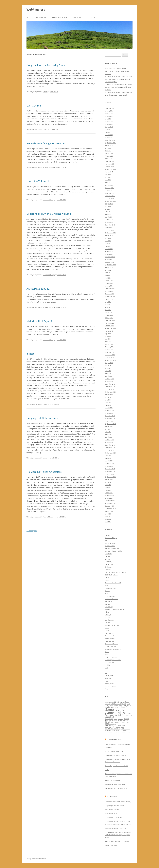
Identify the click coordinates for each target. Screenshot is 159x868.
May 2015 (108, 180)
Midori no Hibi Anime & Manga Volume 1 (50, 214)
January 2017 (109, 137)
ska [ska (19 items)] (122, 727)
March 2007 (109, 437)
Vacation (108, 678)
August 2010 (109, 331)
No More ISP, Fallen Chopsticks (44, 472)
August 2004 (109, 511)
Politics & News (110, 639)
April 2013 (108, 246)
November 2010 (110, 323)
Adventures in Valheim (112, 780)
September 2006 (110, 453)
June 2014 (108, 209)
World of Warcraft (111, 686)
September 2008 (110, 392)
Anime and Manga (49, 167)
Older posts (32, 531)
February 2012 (110, 283)
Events (107, 586)
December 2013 (110, 225)
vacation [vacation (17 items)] (123, 732)
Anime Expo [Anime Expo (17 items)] (124, 702)
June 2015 (108, 177)
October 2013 (109, 230)
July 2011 (108, 302)
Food (107, 593)
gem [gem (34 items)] (129, 713)
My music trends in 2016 (118, 68)
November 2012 (110, 259)
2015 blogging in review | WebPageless (118, 76)
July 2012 (108, 270)
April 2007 (108, 434)
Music (107, 628)
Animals (107, 535)
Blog (28, 17)
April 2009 (108, 373)
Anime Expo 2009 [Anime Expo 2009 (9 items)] (110, 704)
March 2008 (109, 408)
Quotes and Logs (110, 646)
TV (106, 670)
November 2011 (110, 291)
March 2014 (109, 217)
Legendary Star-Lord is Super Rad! (116, 95)
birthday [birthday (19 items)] (108, 705)
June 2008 (108, 400)
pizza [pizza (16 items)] (127, 722)
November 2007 (110, 418)
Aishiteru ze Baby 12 (38, 289)
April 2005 (108, 490)
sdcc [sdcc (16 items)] (119, 727)
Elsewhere (92, 17)
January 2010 (109, 350)
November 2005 (110, 472)
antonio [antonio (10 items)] (117, 704)
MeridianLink (109, 620)
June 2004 (108, 517)
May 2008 (108, 403)
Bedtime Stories (110, 546)
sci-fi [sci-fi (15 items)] (123, 725)
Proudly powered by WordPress (36, 859)
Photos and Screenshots (113, 636)
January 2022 (109, 111)
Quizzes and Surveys (112, 644)
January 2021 (109, 114)
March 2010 (109, 344)
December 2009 (110, 352)
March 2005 (109, 493)
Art (106, 540)
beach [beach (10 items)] (128, 704)
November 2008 (110, 387)
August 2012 (109, 267)
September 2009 (110, 360)
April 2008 (108, 405)
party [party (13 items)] (123, 722)
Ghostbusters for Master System (116, 755)
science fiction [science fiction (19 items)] (111, 727)
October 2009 (109, 357)
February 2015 (110, 188)
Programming (109, 641)
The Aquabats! (110, 662)
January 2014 (109, 222)
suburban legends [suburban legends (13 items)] (111, 730)
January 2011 (109, 318)
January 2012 (109, 286)
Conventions (109, 564)
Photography (109, 633)
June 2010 (108, 336)
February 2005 (110, 495)
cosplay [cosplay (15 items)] (108, 707)
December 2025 (110, 108)
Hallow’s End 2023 (111, 845)
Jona (106, 68)
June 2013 (108, 241)
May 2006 (108, 456)
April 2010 (108, 342)
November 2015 (110, 164)
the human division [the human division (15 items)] (112, 732)
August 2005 (109, 479)
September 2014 (110, 201)
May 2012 (108, 275)
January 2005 (109, 498)
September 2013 (110, 233)
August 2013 (109, 236)
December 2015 (110, 161)
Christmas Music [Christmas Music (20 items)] (119, 705)
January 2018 (109, 124)
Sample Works (78, 17)
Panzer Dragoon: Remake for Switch (117, 766)
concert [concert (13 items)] (129, 705)
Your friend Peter (41, 17)
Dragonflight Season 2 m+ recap (115, 828)
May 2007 (108, 432)
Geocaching (109, 607)
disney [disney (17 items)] (123, 707)
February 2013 (110, 251)
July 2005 (108, 482)
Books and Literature (112, 548)
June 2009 (108, 368)
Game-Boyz (109, 601)
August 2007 (109, 426)
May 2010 (108, 339)
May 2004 (108, 519)
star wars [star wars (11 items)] (127, 729)
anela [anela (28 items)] (117, 702)
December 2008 (110, 384)
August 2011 (109, 299)
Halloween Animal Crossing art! (115, 784)
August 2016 (109, 145)
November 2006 (110, 448)
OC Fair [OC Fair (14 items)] (108, 722)
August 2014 (109, 204)
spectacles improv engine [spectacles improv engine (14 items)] (114, 729)
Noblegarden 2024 (111, 814)
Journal (45, 129)
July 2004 (108, 514)
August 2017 (109, 127)
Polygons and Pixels (114, 739)
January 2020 (109, 116)
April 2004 (108, 522)
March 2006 (109, 461)
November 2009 (110, 355)
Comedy (108, 556)
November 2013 (110, 228)
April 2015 (108, 183)
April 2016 (108, 151)
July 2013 (108, 238)
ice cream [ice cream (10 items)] (121, 719)
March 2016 (109, 153)
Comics (107, 559)
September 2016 (110, 143)
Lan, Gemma (34, 106)
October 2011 (109, 294)
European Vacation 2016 (113, 583)
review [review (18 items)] (107, 724)
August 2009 (109, 363)
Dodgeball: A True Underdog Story (46, 65)
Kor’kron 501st (112, 796)
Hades (107, 770)
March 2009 (109, 376)
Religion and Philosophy (113, 649)
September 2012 (110, 265)
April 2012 (108, 278)
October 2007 (109, 421)
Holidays (108, 615)
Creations (108, 570)
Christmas (108, 554)
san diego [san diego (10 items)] (113, 724)
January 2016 (109, 159)
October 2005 (109, 474)
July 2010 (108, 334)
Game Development (111, 599)
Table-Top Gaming (111, 657)
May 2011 (108, 307)
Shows (107, 652)
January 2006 (109, 466)
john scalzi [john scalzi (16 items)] (109, 720)
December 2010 (110, 320)
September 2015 (110, 169)
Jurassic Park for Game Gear (114, 751)
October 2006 (109, 450)
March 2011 (109, 312)
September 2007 (110, 424)
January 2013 (109, 254)
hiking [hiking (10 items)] (116, 719)
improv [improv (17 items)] (126, 719)
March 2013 (109, 249)
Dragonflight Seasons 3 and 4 (114, 806)
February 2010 (110, 347)
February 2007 (110, 440)
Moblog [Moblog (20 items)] (121, 720)
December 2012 (110, 257)
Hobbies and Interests (60, 17)
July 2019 (108, 119)
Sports (107, 654)
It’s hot (30, 354)
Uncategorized (110, 676)
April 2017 (108, 132)
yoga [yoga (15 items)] (128, 732)
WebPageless (36, 10)
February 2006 (110, 464)
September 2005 (110, 477)
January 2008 (109, 413)
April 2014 (108, 214)
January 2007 (109, 442)
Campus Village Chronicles (113, 551)
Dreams (107, 580)
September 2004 (110, 509)
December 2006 (110, 445)
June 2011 (108, 304)
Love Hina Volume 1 (38, 181)
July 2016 (108, 148)
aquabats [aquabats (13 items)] (123, 704)
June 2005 (108, 485)
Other (107, 631)
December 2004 (110, 501)
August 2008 (109, 395)
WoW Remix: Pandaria (112, 810)
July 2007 (108, 429)
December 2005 (110, 469)
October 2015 (109, 167)
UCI (106, 673)
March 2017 (109, 135)
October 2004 (109, 506)
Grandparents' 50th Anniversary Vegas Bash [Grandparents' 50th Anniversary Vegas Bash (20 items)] (118, 716)
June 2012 (108, 273)
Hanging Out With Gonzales (42, 418)
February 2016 (110, 156)
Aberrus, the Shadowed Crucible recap (117, 841)
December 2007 (110, 416)
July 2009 (108, 365)
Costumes (108, 567)
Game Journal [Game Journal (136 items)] (115, 709)
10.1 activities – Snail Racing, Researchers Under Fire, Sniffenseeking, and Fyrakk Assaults (118, 835)
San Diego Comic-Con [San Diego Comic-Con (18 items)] (113, 725)
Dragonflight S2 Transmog (113, 818)
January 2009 (109, 381)
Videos (107, 681)
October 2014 (109, 198)
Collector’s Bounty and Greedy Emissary (118, 802)
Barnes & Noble (110, 543)
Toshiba (107, 665)
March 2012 (109, 281)
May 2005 (108, 487)
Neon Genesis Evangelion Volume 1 (47, 143)
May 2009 (108, 371)
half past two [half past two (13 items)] (109, 719)
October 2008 (109, 389)
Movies (45, 92)
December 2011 (110, 289)
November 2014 (110, 196)
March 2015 (109, 185)
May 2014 (108, 212)
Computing (109, 562)
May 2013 (108, 243)
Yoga (106, 689)
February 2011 (110, 315)
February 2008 (110, 411)
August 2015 (109, 172)
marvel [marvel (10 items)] (115, 720)
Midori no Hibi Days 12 (39, 321)
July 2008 (108, 397)
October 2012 (109, 262)
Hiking (107, 612)
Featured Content (49, 517)
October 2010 (109, 326)
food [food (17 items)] (128, 707)
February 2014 (110, 220)
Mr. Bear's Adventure (112, 625)
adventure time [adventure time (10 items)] (109, 702)
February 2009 (110, 379)
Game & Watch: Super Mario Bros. (116, 788)
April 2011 (108, 310)
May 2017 (108, 129)
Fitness (107, 591)
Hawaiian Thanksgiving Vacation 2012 (117, 609)
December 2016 (110, 140)
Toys (106, 668)
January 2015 (109, 190)
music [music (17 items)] (127, 720)
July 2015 (108, 175)
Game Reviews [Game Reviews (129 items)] (116, 713)
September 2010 (110, 328)
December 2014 (110, 193)
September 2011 (110, 297)
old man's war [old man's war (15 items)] (116, 722)
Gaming (107, 604)
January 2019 (109, 122)
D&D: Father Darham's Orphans (115, 572)
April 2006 (108, 458)
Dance (107, 578)
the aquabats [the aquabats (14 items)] (122, 730)
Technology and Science (113, 660)
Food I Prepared (110, 596)
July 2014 (108, 206)
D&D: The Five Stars (111, 575)
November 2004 (110, 503)
